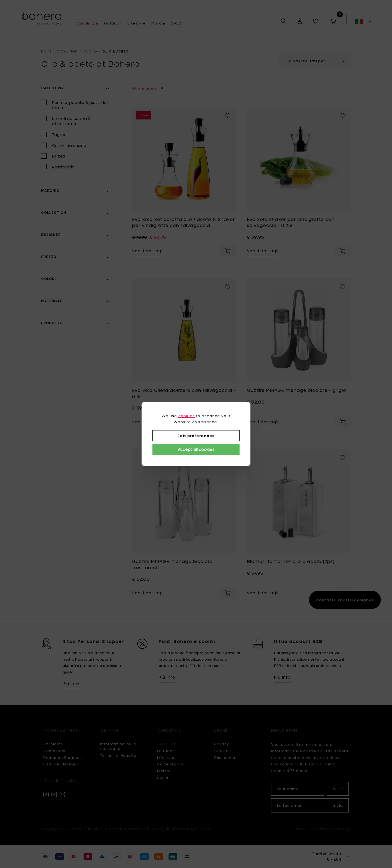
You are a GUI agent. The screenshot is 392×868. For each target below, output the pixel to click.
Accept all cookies (196, 449)
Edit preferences (196, 436)
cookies (187, 416)
